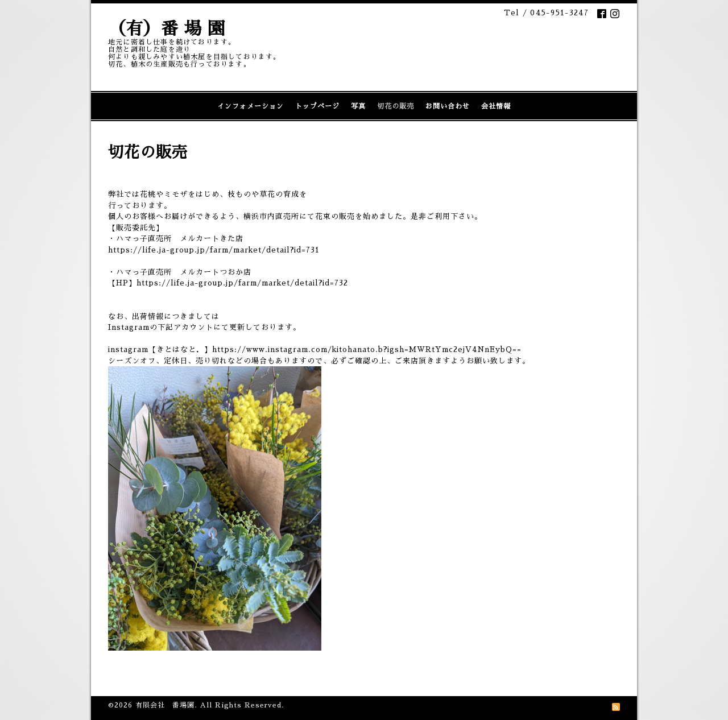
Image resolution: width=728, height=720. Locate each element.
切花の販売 (396, 106)
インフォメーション (251, 106)
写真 (358, 106)
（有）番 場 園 (167, 29)
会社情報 (496, 106)
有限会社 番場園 (165, 705)
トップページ (317, 106)
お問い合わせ (448, 106)
